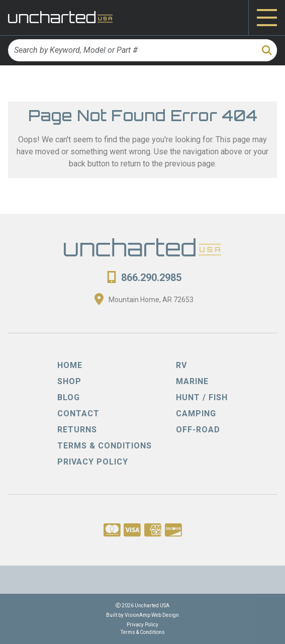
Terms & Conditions (143, 632)
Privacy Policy (142, 625)
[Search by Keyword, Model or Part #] (132, 50)
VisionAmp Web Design (152, 615)
